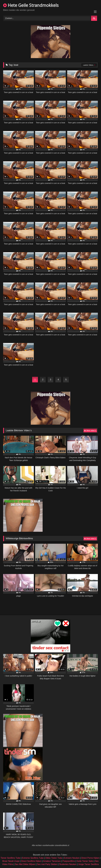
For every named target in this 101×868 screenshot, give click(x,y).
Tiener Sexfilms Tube (10, 858)
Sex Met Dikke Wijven (25, 864)
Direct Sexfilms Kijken (31, 861)
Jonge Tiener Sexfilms (88, 864)
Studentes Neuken (68, 864)
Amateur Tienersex (52, 861)
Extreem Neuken (72, 858)
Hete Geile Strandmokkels (31, 5)
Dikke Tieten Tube (54, 858)
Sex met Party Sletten (47, 864)
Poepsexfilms (69, 861)
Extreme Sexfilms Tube (33, 858)
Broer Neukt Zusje (11, 861)
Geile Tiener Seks (85, 861)
